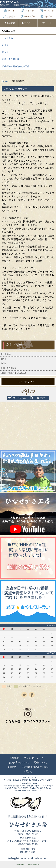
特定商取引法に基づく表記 (35, 767)
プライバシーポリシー (35, 758)
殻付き (5, 52)
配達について (40, 763)
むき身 (5, 45)
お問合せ (28, 772)
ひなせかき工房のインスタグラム (28, 715)
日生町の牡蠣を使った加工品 (16, 66)
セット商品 (7, 38)
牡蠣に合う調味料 (11, 59)
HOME (6, 81)
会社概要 (14, 758)
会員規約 (12, 767)
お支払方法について (19, 763)
